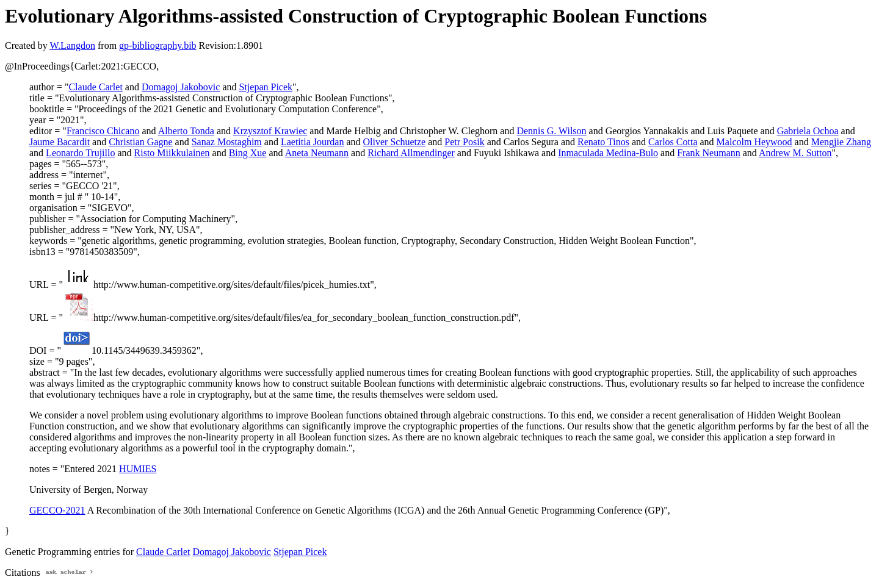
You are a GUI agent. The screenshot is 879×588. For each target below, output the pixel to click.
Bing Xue (248, 153)
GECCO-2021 (57, 510)
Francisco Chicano (103, 131)
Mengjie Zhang (841, 142)
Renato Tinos (603, 142)
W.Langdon (72, 45)
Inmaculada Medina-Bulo (608, 153)
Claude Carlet (95, 87)
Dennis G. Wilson (551, 131)
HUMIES (138, 469)
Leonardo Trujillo (80, 153)
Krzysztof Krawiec (270, 131)
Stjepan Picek (266, 87)
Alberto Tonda (186, 131)
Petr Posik (464, 142)
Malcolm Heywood (754, 142)
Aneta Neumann (317, 153)
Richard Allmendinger (411, 153)
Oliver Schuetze (395, 142)
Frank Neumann (709, 153)
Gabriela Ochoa (808, 131)
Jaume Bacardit (60, 142)
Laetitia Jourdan (313, 142)
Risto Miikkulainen (172, 153)
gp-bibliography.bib (158, 45)
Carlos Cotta (673, 142)
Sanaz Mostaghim (227, 142)
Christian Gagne (140, 142)
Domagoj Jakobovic (181, 87)
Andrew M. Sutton (795, 153)
